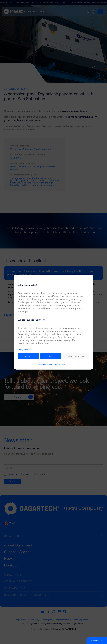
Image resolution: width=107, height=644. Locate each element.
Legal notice (66, 364)
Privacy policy (54, 364)
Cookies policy (42, 364)
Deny (51, 356)
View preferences (76, 356)
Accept (28, 356)
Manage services (24, 349)
